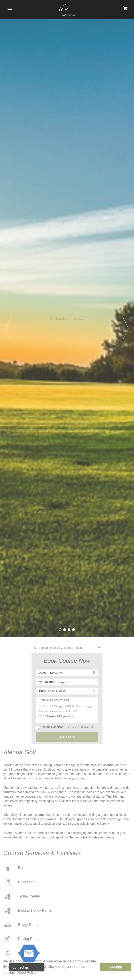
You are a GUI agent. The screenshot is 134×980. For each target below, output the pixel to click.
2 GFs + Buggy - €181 (65, 706)
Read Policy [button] (27, 973)
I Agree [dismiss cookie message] (116, 967)
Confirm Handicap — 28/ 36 (64, 727)
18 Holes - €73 (56, 716)
